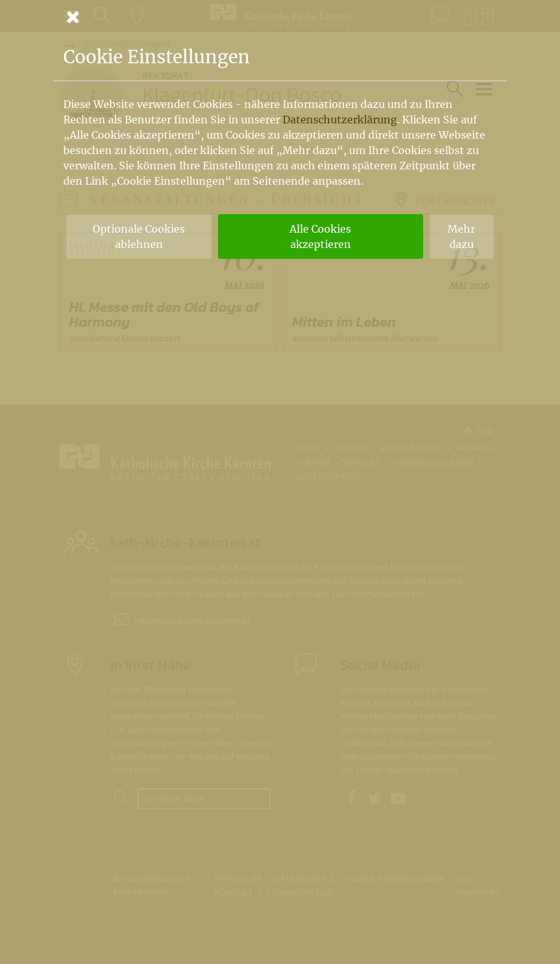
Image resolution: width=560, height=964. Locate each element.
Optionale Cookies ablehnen (139, 237)
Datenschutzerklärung (340, 120)
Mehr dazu (461, 237)
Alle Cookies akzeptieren (320, 237)
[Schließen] (280, 17)
